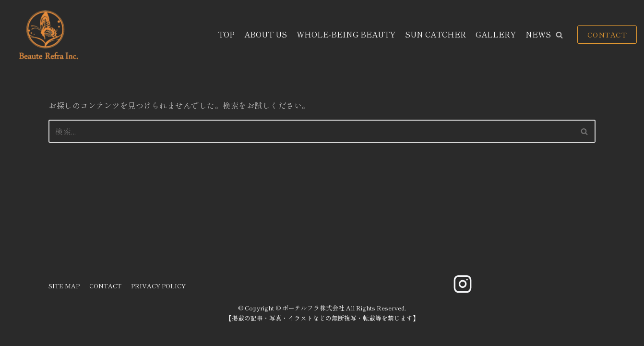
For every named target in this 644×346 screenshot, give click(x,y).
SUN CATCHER (435, 34)
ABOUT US (266, 34)
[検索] (311, 131)
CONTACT (607, 34)
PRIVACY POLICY (158, 286)
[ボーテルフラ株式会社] (47, 35)
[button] (559, 35)
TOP (226, 34)
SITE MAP (64, 286)
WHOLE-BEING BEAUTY (346, 34)
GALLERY (496, 34)
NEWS (538, 34)
